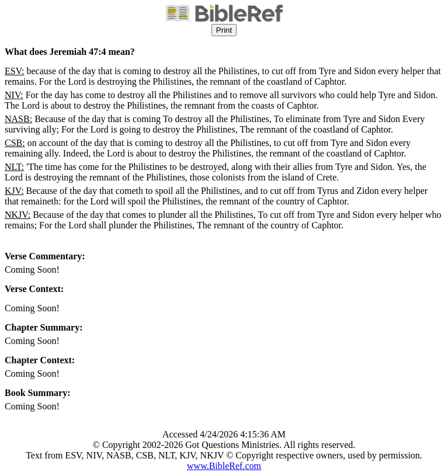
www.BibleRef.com (224, 466)
